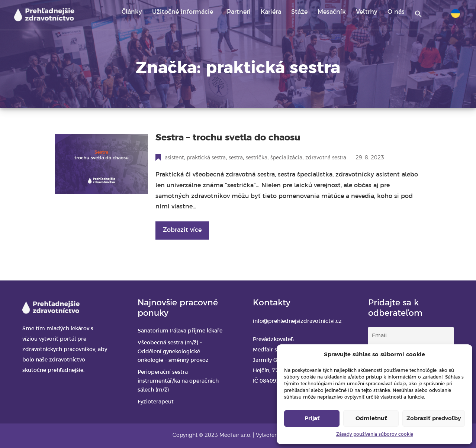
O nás (396, 12)
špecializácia (286, 158)
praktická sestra (206, 158)
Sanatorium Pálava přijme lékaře (180, 331)
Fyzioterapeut (156, 402)
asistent (174, 158)
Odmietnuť (371, 419)
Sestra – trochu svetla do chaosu (228, 138)
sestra (236, 158)
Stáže (299, 12)
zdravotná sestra (326, 158)
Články (132, 12)
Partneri (239, 12)
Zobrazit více (182, 230)
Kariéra (271, 12)
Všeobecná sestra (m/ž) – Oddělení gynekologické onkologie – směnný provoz (173, 352)
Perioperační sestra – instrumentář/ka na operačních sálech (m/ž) (178, 381)
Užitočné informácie (183, 12)
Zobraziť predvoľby (434, 419)
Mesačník (332, 12)
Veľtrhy (367, 12)
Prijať (312, 419)
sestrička (257, 158)
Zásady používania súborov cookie (375, 434)
